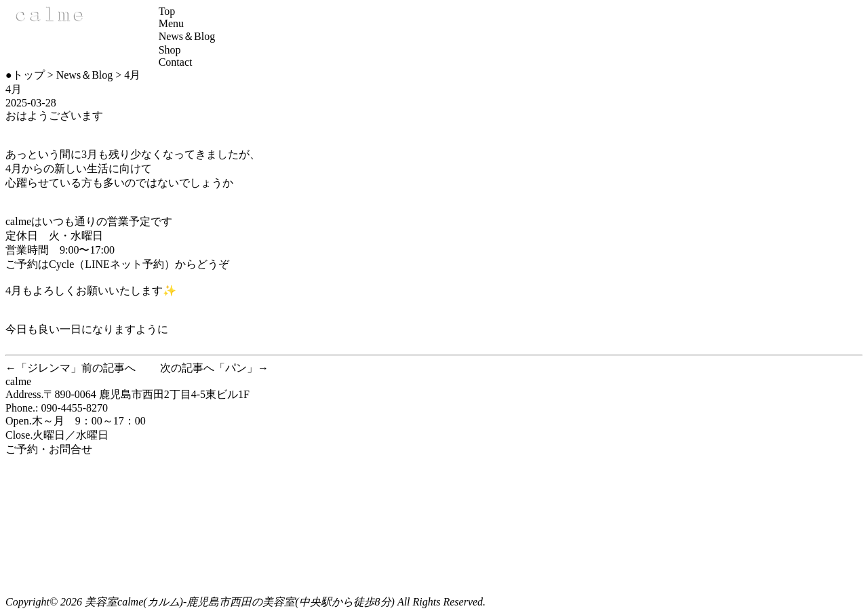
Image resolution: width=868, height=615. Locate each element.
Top (167, 11)
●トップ (25, 75)
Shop (170, 50)
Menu (171, 23)
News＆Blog (187, 36)
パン (236, 368)
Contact (176, 62)
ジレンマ (49, 368)
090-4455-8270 (74, 408)
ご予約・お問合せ (49, 449)
